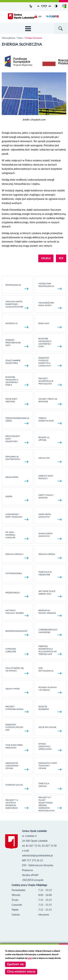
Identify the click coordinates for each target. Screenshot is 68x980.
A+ (50, 6)
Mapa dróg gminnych (50, 517)
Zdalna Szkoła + (17, 556)
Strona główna (8, 38)
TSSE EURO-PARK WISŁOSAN (17, 747)
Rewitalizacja (17, 287)
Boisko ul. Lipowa (50, 440)
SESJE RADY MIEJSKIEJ (17, 401)
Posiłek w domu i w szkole (50, 690)
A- (38, 6)
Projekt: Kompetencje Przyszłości (50, 382)
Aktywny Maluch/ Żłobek (17, 613)
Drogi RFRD (17, 479)
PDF (61, 258)
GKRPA (17, 498)
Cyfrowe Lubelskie (17, 651)
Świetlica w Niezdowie (50, 574)
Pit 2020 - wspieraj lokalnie (17, 535)
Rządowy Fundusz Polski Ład (17, 728)
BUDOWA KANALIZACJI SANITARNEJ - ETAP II (17, 381)
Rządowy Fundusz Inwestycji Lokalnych (50, 362)
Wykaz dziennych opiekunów (50, 747)
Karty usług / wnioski (50, 498)
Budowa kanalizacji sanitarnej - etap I (50, 342)
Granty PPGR (17, 691)
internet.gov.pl (17, 787)
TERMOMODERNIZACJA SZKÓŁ (17, 421)
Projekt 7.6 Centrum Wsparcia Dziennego (17, 804)
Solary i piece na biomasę (50, 401)
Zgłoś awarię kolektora (17, 363)
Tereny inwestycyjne (50, 421)
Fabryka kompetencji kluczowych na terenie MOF (50, 650)
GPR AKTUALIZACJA (50, 671)
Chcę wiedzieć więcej (21, 972)
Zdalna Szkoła (50, 556)
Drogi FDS (50, 460)
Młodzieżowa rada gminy (50, 305)
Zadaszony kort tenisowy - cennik (50, 766)
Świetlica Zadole (50, 786)
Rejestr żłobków (50, 709)
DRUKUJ (46, 258)
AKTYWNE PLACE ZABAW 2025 (50, 594)
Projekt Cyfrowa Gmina (17, 709)
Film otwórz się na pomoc (17, 671)
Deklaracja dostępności (17, 459)
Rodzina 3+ (17, 325)
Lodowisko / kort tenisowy (17, 517)
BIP (38, 17)
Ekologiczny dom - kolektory (17, 439)
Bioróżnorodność (17, 633)
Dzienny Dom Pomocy (50, 478)
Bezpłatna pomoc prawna (50, 613)
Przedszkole (17, 594)
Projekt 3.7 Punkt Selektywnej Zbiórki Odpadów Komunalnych (50, 804)
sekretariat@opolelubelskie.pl (37, 855)
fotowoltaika (17, 575)
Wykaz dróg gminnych (50, 536)
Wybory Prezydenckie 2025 (17, 343)
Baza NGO (50, 325)
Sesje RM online (50, 729)
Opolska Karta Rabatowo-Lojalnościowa (17, 305)
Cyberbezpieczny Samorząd (50, 632)
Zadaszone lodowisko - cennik (17, 766)
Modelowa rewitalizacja (50, 286)
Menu (20, 38)
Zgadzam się (15, 964)
